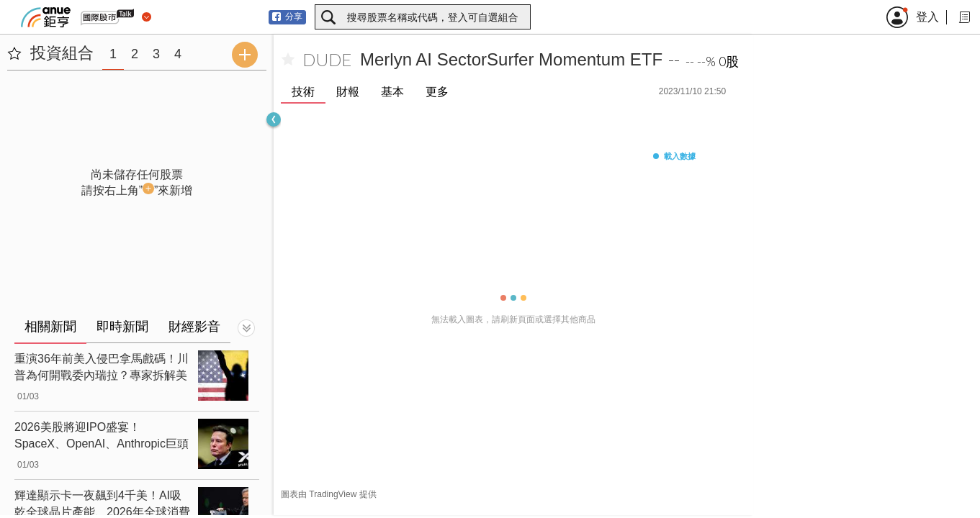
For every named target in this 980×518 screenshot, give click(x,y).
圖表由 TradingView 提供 (329, 494)
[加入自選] (288, 60)
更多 (437, 92)
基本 (392, 92)
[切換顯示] (246, 328)
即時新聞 (122, 327)
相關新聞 (50, 327)
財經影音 (194, 327)
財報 (348, 92)
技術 (303, 92)
